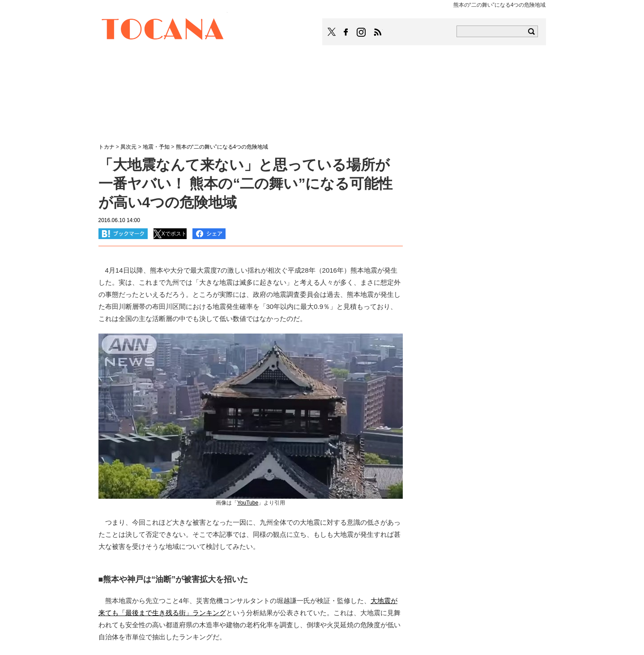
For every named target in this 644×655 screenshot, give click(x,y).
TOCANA (163, 30)
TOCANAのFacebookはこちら (346, 32)
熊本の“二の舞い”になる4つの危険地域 (222, 147)
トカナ (107, 147)
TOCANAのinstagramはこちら (362, 32)
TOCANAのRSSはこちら (378, 32)
